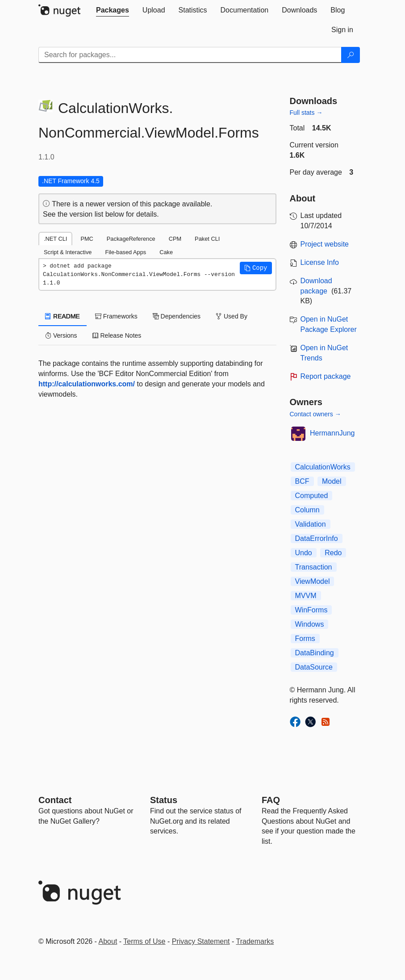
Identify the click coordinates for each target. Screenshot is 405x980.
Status (164, 800)
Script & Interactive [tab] (68, 252)
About (108, 941)
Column (307, 510)
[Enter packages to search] (190, 55)
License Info (320, 262)
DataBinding (315, 653)
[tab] (113, 10)
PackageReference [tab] (131, 239)
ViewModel (313, 581)
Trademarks (255, 941)
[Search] (351, 55)
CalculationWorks (323, 467)
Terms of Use (144, 941)
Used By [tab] (232, 316)
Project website (325, 244)
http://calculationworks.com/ (87, 384)
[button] (256, 268)
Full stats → (306, 113)
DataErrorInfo (317, 538)
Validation (311, 524)
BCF (302, 481)
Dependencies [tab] (177, 316)
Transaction (314, 567)
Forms (305, 639)
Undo (304, 553)
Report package (326, 376)
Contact (55, 800)
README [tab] (63, 316)
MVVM (306, 596)
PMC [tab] (87, 239)
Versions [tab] (61, 335)
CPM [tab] (175, 239)
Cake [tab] (166, 252)
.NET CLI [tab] (55, 239)
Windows (310, 624)
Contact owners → (315, 414)
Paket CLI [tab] (207, 239)
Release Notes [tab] (117, 335)
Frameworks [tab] (116, 316)
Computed (312, 496)
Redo (333, 553)
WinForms (311, 610)
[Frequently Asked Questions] (271, 800)
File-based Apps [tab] (125, 252)
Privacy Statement (201, 941)
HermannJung (332, 433)
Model (332, 481)
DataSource (314, 667)
